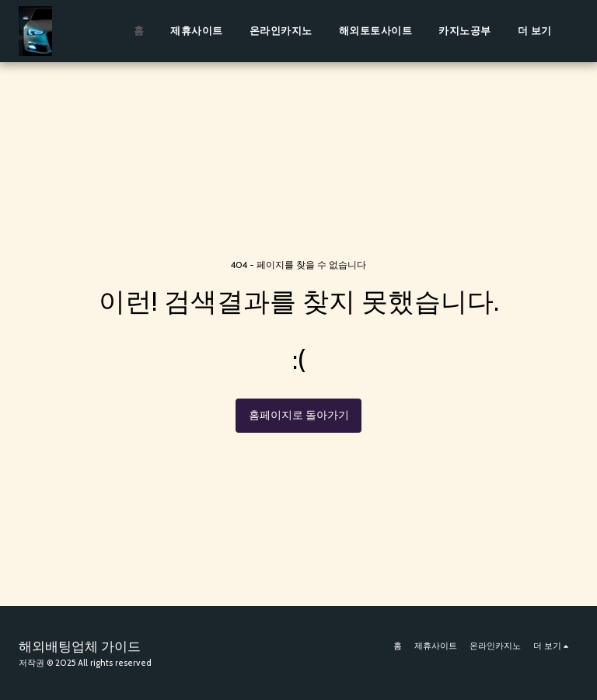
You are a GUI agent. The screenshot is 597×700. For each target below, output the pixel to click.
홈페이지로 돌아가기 (299, 415)
